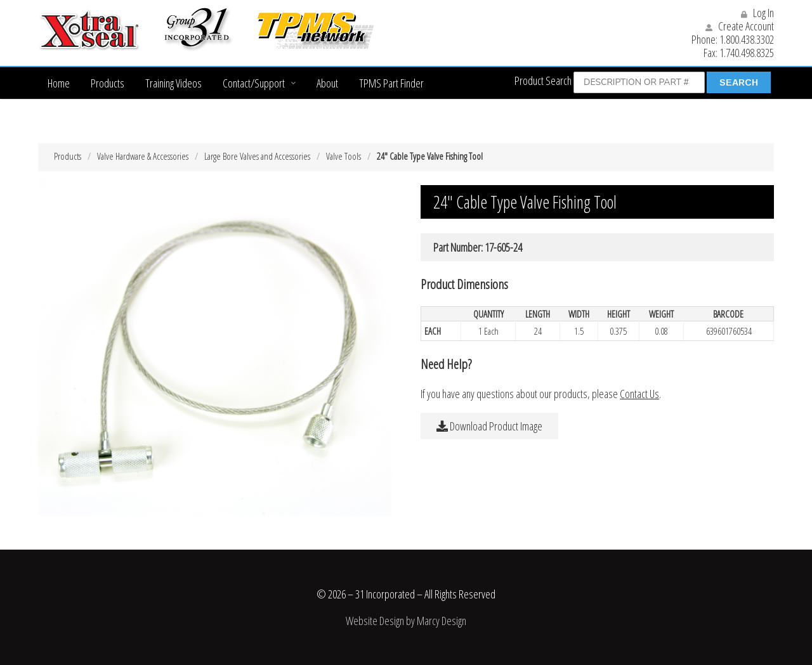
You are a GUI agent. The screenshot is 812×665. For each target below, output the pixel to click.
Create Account (740, 26)
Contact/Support (254, 83)
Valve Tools (344, 156)
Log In (757, 13)
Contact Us (639, 394)
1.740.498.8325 (747, 53)
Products (108, 83)
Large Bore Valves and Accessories (257, 156)
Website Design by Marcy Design (406, 621)
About (327, 83)
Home (59, 83)
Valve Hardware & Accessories (143, 156)
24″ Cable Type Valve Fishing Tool (430, 156)
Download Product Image (489, 426)
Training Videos (174, 83)
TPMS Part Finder (391, 83)
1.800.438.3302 (747, 39)
